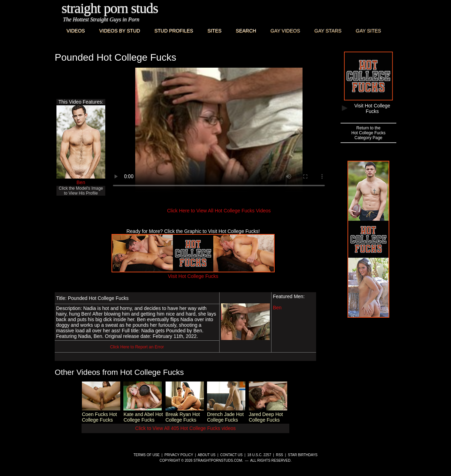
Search (246, 31)
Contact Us (231, 455)
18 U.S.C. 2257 (259, 455)
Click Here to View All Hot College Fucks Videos (219, 211)
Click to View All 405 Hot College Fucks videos (185, 428)
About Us (207, 455)
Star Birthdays (303, 455)
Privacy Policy (179, 455)
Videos (76, 31)
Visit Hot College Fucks (193, 273)
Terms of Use (147, 455)
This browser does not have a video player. (219, 130)
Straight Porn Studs (110, 8)
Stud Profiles (174, 31)
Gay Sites (369, 31)
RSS (280, 455)
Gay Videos (285, 31)
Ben (81, 182)
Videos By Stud (120, 31)
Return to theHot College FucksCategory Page (368, 133)
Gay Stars (328, 31)
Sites (214, 31)
